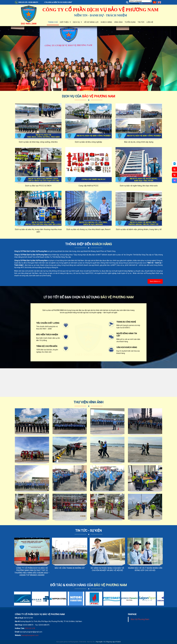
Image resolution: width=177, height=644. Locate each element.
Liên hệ (150, 22)
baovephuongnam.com (30, 635)
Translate (145, 3)
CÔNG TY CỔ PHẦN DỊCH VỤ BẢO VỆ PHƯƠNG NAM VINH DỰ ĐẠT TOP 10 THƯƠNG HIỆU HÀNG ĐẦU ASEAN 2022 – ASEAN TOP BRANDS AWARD (32, 571)
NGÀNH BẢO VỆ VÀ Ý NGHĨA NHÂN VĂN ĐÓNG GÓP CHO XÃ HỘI (145, 569)
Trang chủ (53, 22)
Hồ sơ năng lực (91, 22)
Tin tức (141, 22)
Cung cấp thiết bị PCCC (88, 186)
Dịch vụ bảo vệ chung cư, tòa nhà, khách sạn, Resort (88, 229)
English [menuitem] (159, 2)
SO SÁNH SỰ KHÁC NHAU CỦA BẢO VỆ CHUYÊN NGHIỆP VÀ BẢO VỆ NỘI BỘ (107, 569)
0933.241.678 (30, 628)
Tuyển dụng (130, 22)
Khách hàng (106, 22)
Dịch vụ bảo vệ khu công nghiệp (88, 142)
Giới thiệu (65, 22)
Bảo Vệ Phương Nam (140, 619)
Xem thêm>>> (155, 281)
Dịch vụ (77, 22)
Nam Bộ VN (91, 638)
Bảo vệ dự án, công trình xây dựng (139, 142)
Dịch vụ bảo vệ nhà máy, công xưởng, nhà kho (38, 142)
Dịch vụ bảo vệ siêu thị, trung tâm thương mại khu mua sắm (38, 230)
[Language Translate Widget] (140, 1)
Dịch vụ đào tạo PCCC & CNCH (38, 186)
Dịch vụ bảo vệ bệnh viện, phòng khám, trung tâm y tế (139, 229)
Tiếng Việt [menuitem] (155, 2)
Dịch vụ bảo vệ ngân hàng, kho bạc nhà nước (139, 186)
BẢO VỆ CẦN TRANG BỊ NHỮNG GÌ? (70, 568)
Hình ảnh (118, 22)
